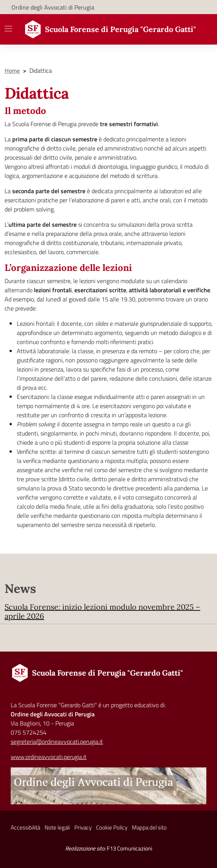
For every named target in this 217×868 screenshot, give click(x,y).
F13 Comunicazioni (129, 848)
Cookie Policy (112, 827)
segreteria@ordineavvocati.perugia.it (57, 741)
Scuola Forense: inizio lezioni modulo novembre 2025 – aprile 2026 (102, 611)
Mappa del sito (149, 827)
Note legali (57, 827)
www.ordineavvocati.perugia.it (49, 757)
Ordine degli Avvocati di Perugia (53, 7)
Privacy (83, 827)
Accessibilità (25, 827)
